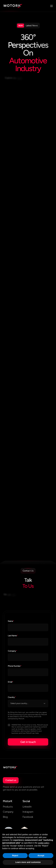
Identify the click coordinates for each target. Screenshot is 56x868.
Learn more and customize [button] (28, 862)
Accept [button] (41, 856)
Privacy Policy (28, 716)
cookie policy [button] (44, 843)
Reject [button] (15, 856)
